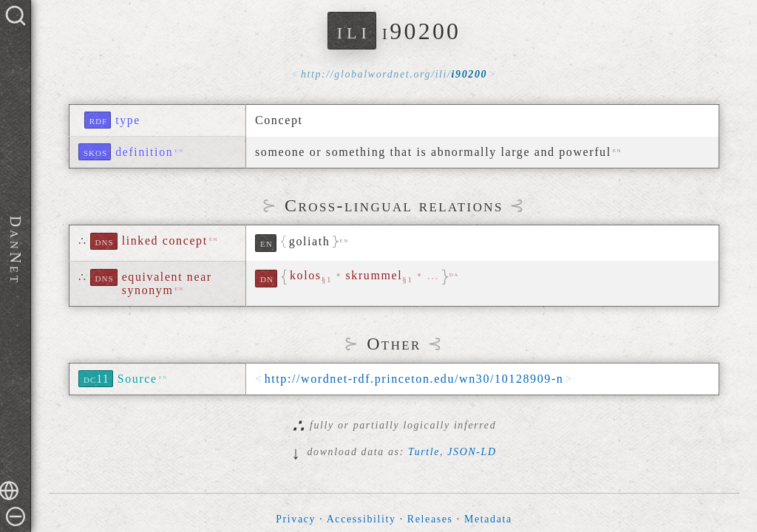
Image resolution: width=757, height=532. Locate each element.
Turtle (424, 452)
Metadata (488, 519)
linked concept (165, 241)
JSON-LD (472, 452)
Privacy (296, 519)
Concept (279, 120)
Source (138, 379)
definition (144, 152)
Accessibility (361, 519)
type (128, 120)
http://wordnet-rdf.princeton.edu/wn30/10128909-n (414, 379)
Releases (430, 519)
